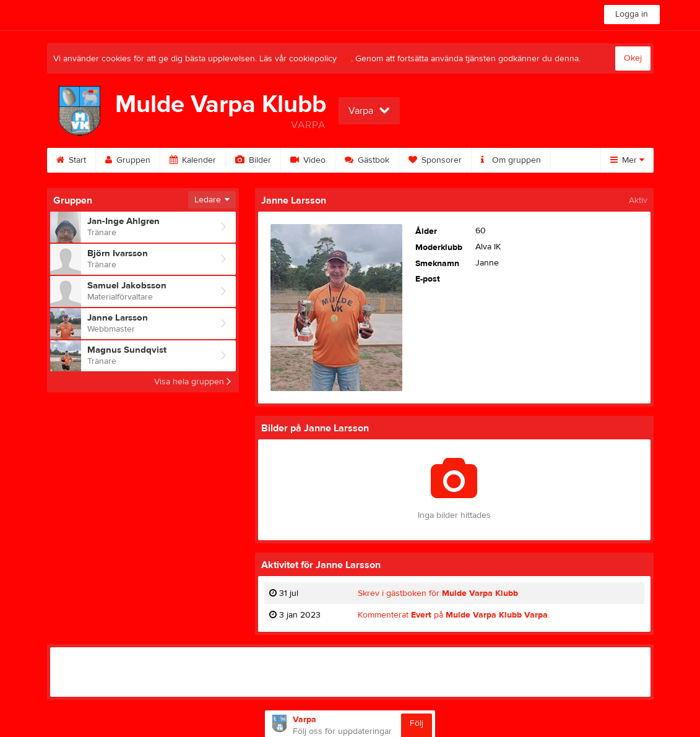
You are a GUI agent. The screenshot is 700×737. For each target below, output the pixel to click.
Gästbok (367, 160)
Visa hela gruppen (192, 382)
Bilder (253, 160)
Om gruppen (511, 160)
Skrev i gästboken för (438, 593)
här (345, 59)
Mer (627, 160)
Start (71, 160)
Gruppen (128, 160)
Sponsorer (435, 160)
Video (308, 160)
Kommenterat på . (454, 615)
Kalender (193, 160)
